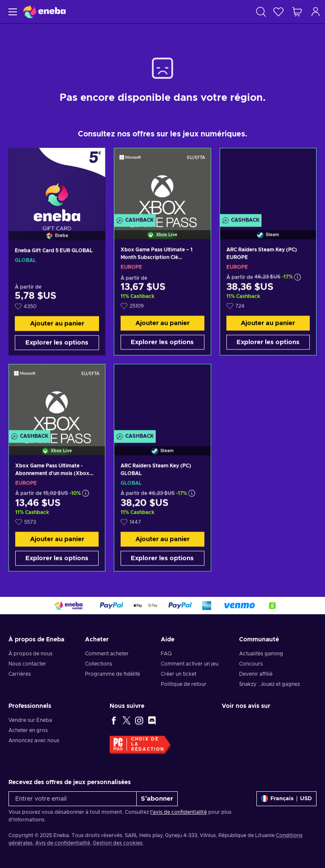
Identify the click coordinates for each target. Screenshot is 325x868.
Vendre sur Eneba (30, 720)
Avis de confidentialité (63, 843)
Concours (251, 664)
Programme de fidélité (113, 674)
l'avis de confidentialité (179, 812)
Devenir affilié (256, 674)
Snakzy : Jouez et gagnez (270, 684)
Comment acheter (107, 654)
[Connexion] (316, 12)
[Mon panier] (297, 12)
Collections (99, 664)
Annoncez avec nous (34, 740)
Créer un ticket (179, 674)
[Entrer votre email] (73, 799)
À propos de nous (30, 654)
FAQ (166, 654)
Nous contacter (27, 664)
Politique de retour (184, 684)
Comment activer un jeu (190, 664)
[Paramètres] (286, 799)
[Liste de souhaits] (278, 12)
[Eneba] (44, 12)
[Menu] (12, 12)
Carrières (20, 674)
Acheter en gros (28, 730)
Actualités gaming (261, 654)
